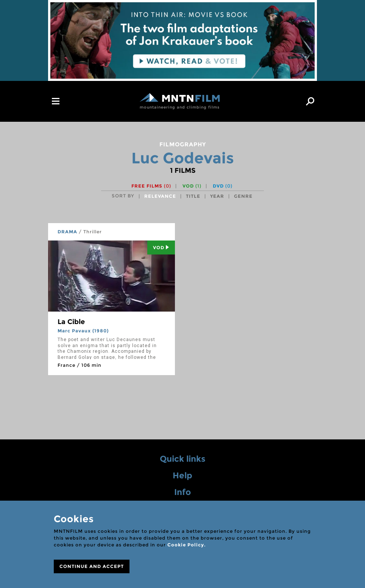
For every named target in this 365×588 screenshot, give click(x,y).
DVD (223, 186)
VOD (192, 186)
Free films (151, 186)
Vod (161, 247)
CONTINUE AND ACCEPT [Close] (92, 566)
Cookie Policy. (186, 545)
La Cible (71, 322)
